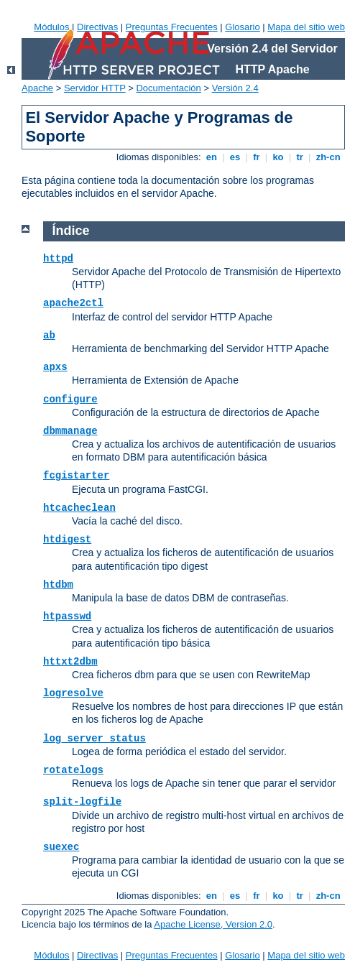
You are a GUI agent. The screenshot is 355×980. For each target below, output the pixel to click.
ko (278, 157)
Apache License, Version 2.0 (213, 924)
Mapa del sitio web (306, 27)
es (235, 157)
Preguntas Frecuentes (172, 27)
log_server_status (94, 739)
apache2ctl (73, 303)
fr (257, 157)
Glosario (242, 27)
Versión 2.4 (235, 88)
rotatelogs (73, 770)
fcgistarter (76, 476)
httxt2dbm (70, 662)
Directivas (97, 27)
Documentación (168, 88)
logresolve (73, 693)
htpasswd (67, 616)
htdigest (67, 540)
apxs (55, 367)
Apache (37, 88)
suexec (61, 847)
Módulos (51, 27)
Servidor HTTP (95, 88)
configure (70, 399)
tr (300, 157)
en (211, 157)
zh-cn (328, 157)
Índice (71, 231)
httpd (58, 259)
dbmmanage (70, 431)
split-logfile (82, 802)
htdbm (58, 585)
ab (49, 336)
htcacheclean (79, 508)
